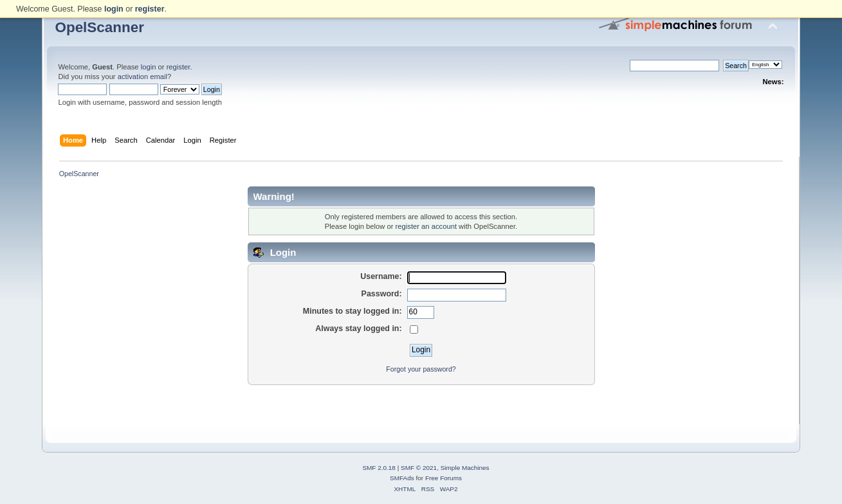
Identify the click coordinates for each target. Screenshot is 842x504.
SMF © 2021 (419, 468)
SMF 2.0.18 (379, 468)
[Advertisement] (421, 405)
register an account (426, 226)
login (149, 67)
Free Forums (444, 478)
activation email (142, 76)
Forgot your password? (421, 369)
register (178, 67)
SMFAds (402, 478)
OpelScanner (99, 27)
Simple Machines (465, 468)
